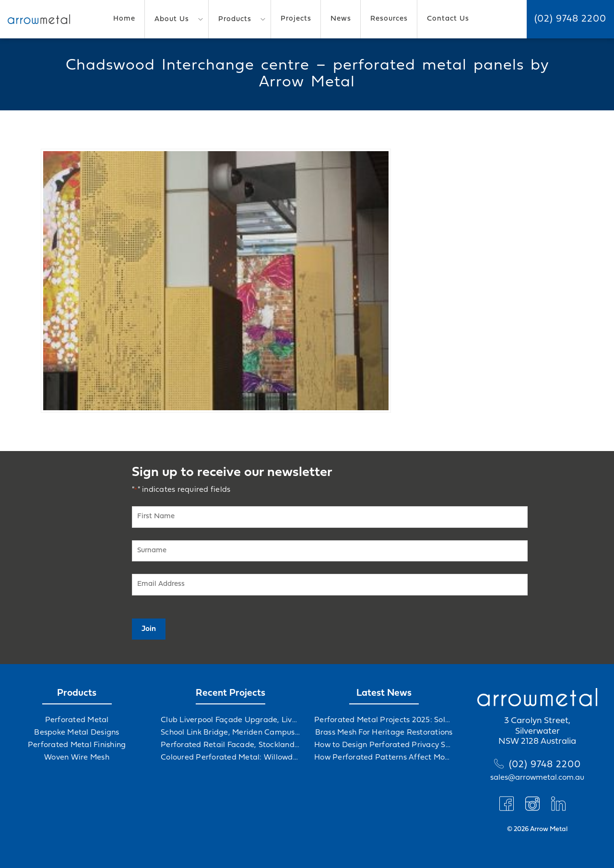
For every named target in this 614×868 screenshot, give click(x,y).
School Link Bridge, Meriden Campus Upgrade (230, 733)
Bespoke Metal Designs (77, 733)
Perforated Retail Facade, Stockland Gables (230, 745)
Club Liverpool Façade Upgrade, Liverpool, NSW (230, 720)
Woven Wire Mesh (77, 758)
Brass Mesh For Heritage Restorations (384, 733)
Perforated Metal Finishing (77, 745)
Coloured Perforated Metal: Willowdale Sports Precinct (230, 758)
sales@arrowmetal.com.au (537, 778)
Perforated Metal (77, 720)
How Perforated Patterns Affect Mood (384, 758)
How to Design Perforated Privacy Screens (384, 745)
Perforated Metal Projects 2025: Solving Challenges (384, 720)
